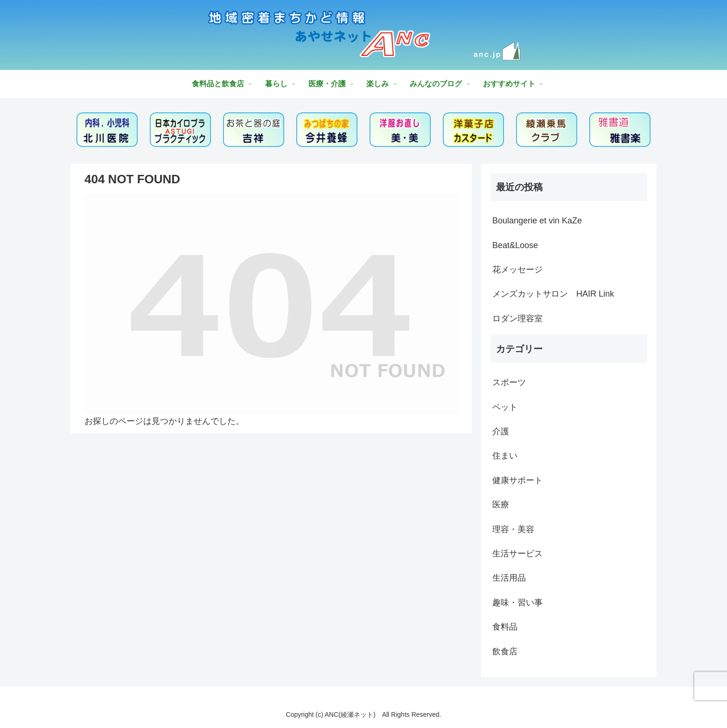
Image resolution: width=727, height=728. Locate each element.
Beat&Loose (515, 245)
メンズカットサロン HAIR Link (553, 294)
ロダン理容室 (517, 319)
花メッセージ (517, 270)
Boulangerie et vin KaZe (537, 221)
